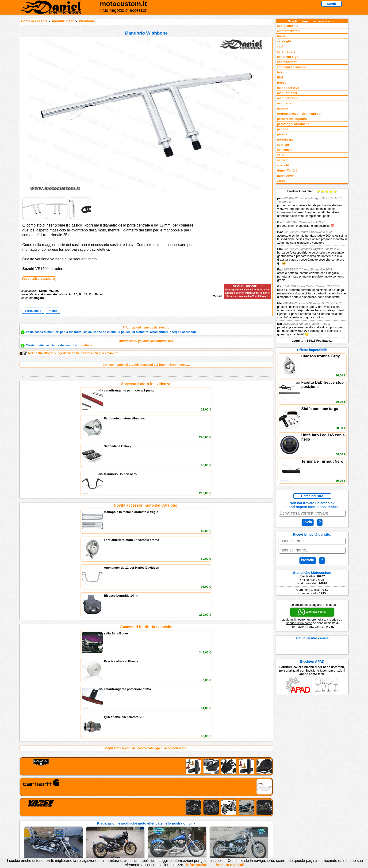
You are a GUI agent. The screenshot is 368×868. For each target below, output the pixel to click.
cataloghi (284, 41)
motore (282, 108)
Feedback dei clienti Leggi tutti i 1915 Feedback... (312, 266)
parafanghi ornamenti (293, 124)
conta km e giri (288, 57)
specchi (283, 165)
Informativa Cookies (144, 828)
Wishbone (87, 21)
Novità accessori (84, 818)
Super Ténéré (287, 170)
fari (279, 72)
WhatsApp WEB (312, 612)
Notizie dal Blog (83, 833)
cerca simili (33, 311)
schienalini (285, 150)
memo (53, 311)
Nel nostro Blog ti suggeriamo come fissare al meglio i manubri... (71, 353)
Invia (308, 522)
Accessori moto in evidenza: (146, 384)
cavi (280, 46)
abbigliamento (288, 26)
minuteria (284, 103)
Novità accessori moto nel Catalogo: (146, 421)
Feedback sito (82, 823)
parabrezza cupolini (292, 119)
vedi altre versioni (39, 279)
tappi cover (286, 176)
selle (280, 155)
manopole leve (288, 88)
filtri (280, 77)
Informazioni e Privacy (146, 823)
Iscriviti (308, 560)
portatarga (285, 139)
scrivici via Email (142, 813)
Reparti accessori (84, 813)
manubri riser (63, 21)
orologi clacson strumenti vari (300, 114)
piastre (282, 134)
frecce (282, 83)
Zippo (281, 181)
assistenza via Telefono (146, 818)
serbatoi (283, 160)
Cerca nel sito (312, 496)
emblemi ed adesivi (292, 67)
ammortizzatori (288, 31)
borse (281, 36)
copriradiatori (287, 62)
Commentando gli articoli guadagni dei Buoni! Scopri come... (146, 365)
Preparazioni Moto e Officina (92, 828)
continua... (87, 345)
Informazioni (197, 865)
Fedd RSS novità (142, 833)
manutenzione (288, 98)
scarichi (283, 145)
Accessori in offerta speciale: (146, 458)
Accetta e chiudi (230, 865)
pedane (283, 129)
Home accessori (34, 21)
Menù (332, 4)
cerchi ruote (286, 52)
